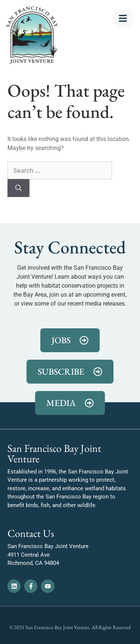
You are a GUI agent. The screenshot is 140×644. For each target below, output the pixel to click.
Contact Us (31, 533)
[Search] (18, 188)
